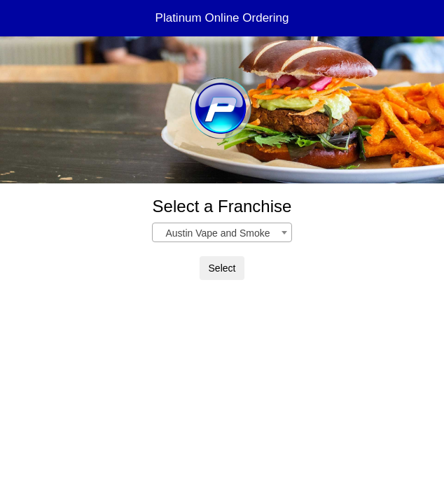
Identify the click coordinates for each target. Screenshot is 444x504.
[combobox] (222, 232)
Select (222, 268)
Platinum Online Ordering (222, 18)
